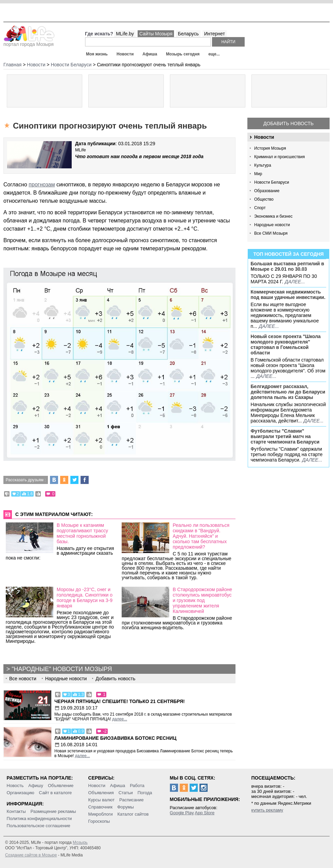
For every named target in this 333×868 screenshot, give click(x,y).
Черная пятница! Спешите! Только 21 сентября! (120, 701)
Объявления (101, 793)
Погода (145, 793)
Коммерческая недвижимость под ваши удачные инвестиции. (288, 295)
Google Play (182, 813)
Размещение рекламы (53, 811)
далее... (295, 282)
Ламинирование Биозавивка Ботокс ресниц (115, 738)
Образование (267, 191)
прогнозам (42, 185)
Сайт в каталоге (56, 793)
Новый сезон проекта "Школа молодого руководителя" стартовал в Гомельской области (286, 345)
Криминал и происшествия (279, 157)
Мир (258, 174)
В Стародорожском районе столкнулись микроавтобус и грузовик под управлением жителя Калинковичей (202, 600)
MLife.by (125, 34)
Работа (137, 786)
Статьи (126, 793)
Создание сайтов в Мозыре (31, 855)
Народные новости (272, 225)
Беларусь (188, 34)
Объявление (61, 786)
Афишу (36, 786)
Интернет (215, 34)
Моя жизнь (97, 54)
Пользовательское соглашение (39, 826)
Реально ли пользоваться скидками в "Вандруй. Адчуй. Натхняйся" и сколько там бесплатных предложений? (201, 536)
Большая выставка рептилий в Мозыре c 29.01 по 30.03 (287, 266)
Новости (125, 54)
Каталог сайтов (133, 814)
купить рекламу (267, 810)
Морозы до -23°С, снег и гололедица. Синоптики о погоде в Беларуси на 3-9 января (85, 598)
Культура (263, 165)
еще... (214, 54)
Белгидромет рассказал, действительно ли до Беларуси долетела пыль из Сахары (288, 392)
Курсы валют (102, 800)
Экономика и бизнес (273, 216)
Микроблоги (101, 814)
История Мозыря (270, 148)
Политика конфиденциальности (39, 819)
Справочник (101, 807)
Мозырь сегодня (183, 54)
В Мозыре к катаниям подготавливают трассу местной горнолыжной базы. (82, 533)
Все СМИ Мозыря (271, 233)
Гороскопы (99, 821)
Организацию (21, 793)
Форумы (126, 807)
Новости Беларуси (272, 182)
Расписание (132, 800)
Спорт (260, 208)
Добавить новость (288, 123)
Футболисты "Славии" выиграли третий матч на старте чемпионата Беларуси (285, 436)
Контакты (16, 811)
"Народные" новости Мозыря (62, 669)
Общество (264, 199)
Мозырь (80, 842)
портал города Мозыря (29, 42)
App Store (205, 813)
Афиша (150, 54)
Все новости (23, 679)
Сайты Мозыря (156, 34)
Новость (15, 786)
